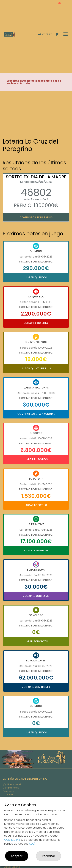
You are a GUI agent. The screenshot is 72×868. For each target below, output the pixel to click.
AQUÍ (32, 844)
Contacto (8, 794)
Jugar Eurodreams (36, 596)
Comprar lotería (11, 788)
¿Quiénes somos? (12, 784)
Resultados (9, 791)
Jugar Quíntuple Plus (36, 368)
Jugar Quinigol (36, 277)
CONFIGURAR (12, 840)
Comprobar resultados (36, 217)
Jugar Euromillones (36, 687)
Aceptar (17, 856)
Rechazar (49, 856)
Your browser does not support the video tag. (36, 115)
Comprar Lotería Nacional (36, 414)
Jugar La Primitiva (36, 551)
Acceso (45, 34)
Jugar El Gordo (36, 459)
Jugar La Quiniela (36, 323)
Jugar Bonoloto (36, 641)
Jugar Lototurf (36, 505)
